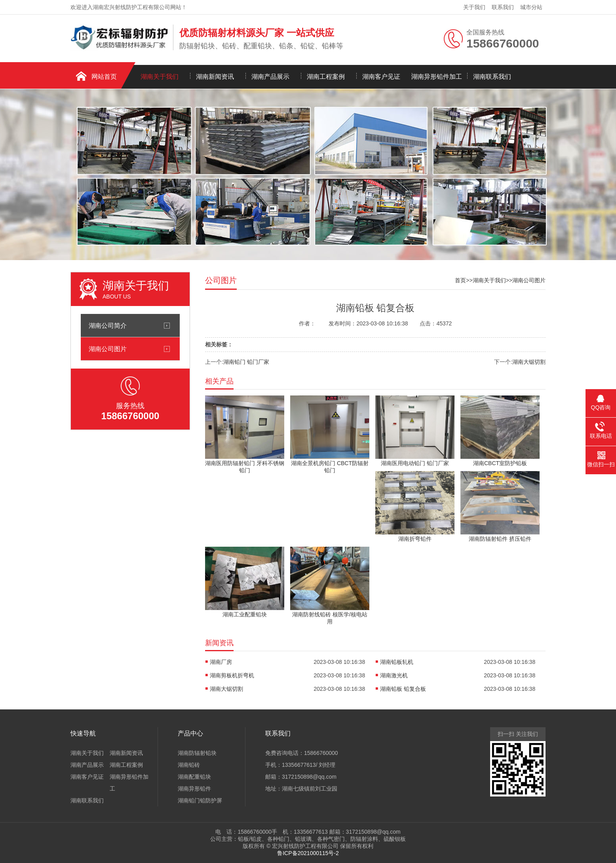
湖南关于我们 (160, 77)
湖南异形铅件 (194, 789)
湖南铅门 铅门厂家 (246, 362)
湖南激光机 (394, 675)
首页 (460, 280)
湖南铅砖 (189, 765)
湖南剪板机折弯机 (232, 675)
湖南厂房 (221, 662)
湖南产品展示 (270, 77)
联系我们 (503, 7)
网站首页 (104, 77)
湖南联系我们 (492, 77)
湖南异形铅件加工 (437, 77)
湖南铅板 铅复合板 (403, 689)
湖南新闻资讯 (215, 77)
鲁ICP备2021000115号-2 (308, 853)
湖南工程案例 (326, 77)
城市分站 (531, 7)
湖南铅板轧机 (397, 662)
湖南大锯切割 (529, 362)
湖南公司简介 (108, 325)
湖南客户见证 (381, 77)
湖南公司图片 (108, 349)
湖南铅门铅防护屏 (200, 800)
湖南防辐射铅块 (197, 753)
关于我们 (474, 7)
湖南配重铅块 (194, 777)
